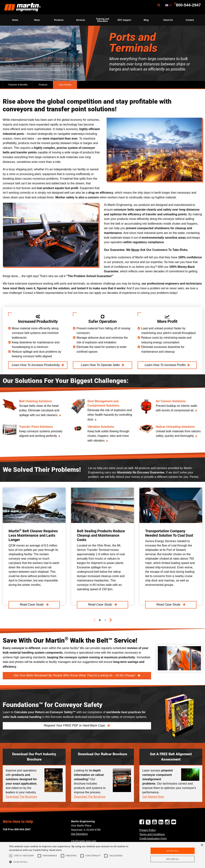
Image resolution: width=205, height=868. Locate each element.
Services (81, 20)
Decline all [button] (173, 859)
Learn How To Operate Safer (100, 365)
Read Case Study (32, 605)
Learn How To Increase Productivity (36, 365)
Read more (56, 850)
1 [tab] (100, 620)
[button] (70, 862)
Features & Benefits (18, 85)
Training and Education (102, 20)
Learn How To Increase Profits (165, 365)
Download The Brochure (21, 797)
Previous (94, 620)
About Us (168, 20)
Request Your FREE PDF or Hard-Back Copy (75, 725)
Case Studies (65, 85)
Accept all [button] (172, 851)
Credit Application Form (153, 838)
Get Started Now (153, 797)
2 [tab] (105, 620)
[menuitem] (22, 7)
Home (15, 20)
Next (111, 620)
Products (59, 20)
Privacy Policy (148, 830)
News (37, 20)
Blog (146, 20)
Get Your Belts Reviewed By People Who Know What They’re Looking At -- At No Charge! (75, 675)
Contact (190, 20)
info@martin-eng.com (84, 841)
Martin (22, 7)
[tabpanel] (34, 546)
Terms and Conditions (152, 834)
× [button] (202, 845)
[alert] (102, 855)
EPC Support (124, 20)
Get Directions (79, 834)
